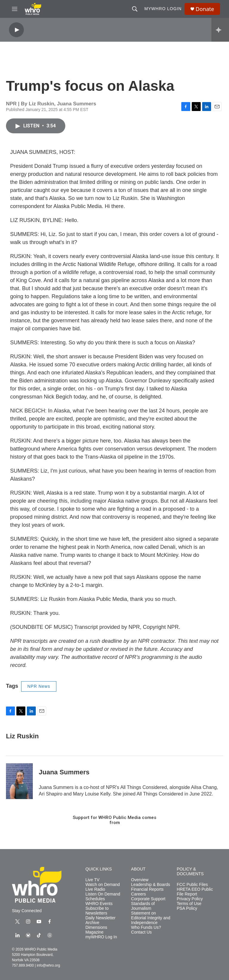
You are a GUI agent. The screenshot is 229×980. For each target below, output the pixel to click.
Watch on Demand (102, 885)
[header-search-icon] (135, 9)
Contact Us (141, 932)
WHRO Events (99, 904)
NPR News (39, 686)
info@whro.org (48, 965)
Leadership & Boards (151, 885)
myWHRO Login (163, 9)
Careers (139, 894)
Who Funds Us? (146, 927)
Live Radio (95, 889)
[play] (16, 30)
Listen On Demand (103, 894)
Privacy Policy (190, 899)
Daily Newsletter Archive (100, 920)
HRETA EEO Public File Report (195, 892)
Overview (140, 880)
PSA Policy (187, 908)
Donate (205, 9)
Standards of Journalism (143, 906)
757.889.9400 (23, 965)
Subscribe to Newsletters (97, 911)
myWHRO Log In (101, 937)
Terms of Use (189, 904)
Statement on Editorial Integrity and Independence (151, 918)
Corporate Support (148, 899)
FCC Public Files (192, 885)
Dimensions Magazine (96, 930)
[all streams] (220, 30)
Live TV (92, 880)
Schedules (95, 899)
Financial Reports (147, 889)
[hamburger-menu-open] (15, 9)
